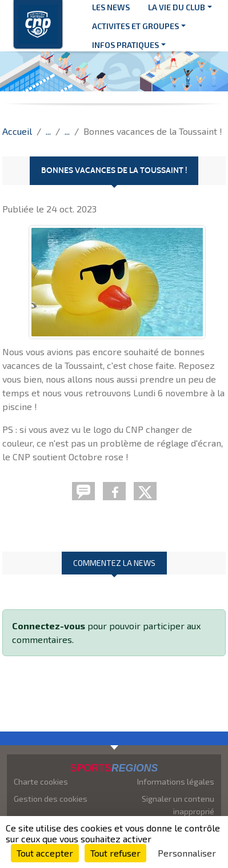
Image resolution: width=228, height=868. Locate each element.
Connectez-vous (49, 626)
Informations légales (176, 781)
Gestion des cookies (51, 799)
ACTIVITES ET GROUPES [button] (135, 26)
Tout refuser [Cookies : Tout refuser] (115, 853)
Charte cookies (41, 781)
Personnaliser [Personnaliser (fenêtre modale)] (187, 853)
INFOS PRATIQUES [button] (125, 45)
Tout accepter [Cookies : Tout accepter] (45, 853)
